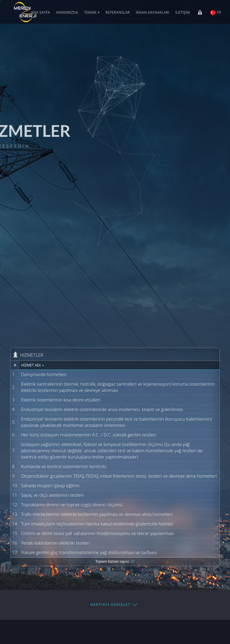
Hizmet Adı (33, 365)
